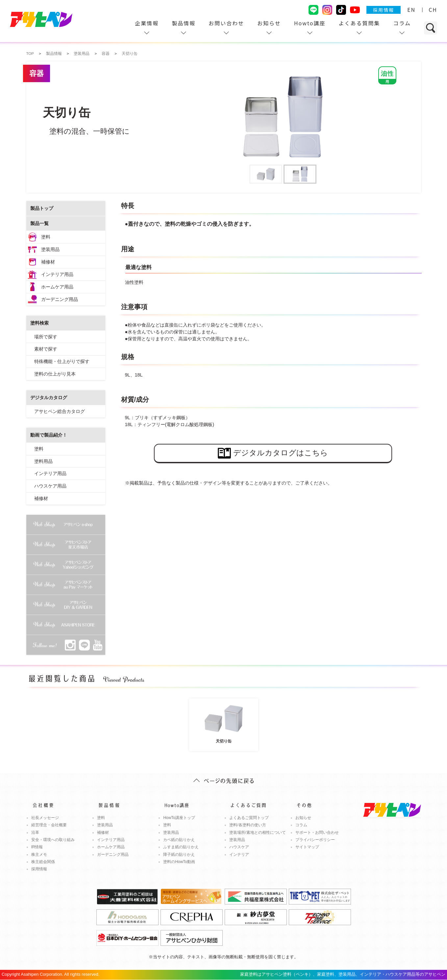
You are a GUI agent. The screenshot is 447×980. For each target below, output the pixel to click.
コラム (402, 23)
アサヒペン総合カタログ (60, 411)
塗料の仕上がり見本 (55, 374)
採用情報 (384, 10)
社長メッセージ (45, 818)
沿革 (35, 832)
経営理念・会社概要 (49, 825)
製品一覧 (39, 223)
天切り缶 (224, 722)
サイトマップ (307, 847)
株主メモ (39, 855)
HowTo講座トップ (179, 818)
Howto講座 (310, 23)
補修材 (48, 262)
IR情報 (37, 847)
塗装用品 (50, 249)
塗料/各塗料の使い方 (248, 825)
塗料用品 (43, 461)
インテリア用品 (57, 274)
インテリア (239, 855)
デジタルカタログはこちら (273, 453)
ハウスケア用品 (50, 486)
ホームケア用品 (57, 287)
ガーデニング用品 (60, 299)
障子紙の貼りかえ (179, 855)
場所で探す (46, 337)
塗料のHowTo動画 (179, 862)
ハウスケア (239, 847)
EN (411, 10)
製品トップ (42, 208)
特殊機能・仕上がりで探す (62, 361)
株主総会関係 (43, 862)
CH (433, 10)
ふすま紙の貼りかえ (181, 847)
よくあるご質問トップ (249, 818)
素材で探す (46, 349)
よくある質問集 (359, 23)
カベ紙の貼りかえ (179, 840)
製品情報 (184, 23)
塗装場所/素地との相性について (257, 832)
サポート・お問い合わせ (317, 832)
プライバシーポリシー (315, 840)
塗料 (46, 237)
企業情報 (147, 23)
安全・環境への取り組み (53, 840)
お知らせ (269, 23)
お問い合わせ (226, 23)
